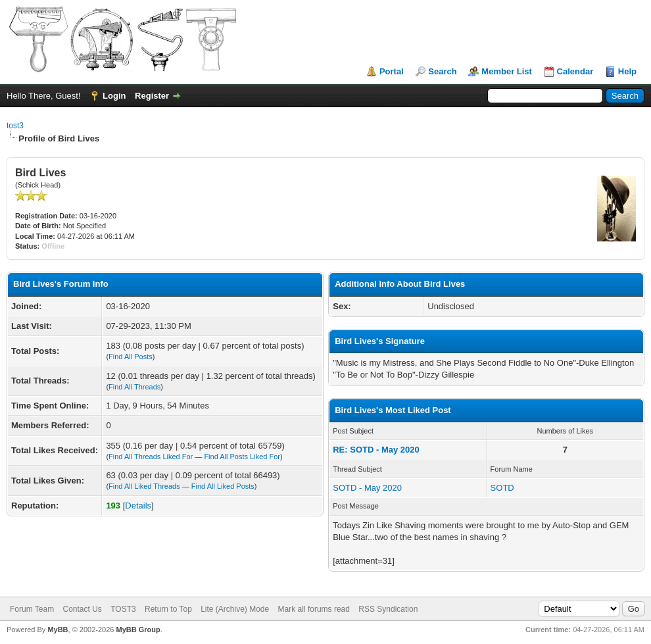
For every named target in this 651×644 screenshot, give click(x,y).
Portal (392, 71)
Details (138, 506)
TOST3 (123, 609)
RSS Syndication (388, 609)
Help (627, 71)
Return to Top (168, 609)
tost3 (15, 126)
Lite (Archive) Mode (235, 609)
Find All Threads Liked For (151, 457)
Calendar (575, 71)
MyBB (58, 630)
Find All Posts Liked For (242, 457)
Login (114, 96)
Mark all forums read (314, 609)
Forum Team (32, 609)
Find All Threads (134, 387)
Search (442, 71)
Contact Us (82, 609)
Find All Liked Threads (144, 486)
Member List (507, 71)
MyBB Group (138, 630)
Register (152, 96)
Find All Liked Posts (223, 486)
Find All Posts (131, 357)
